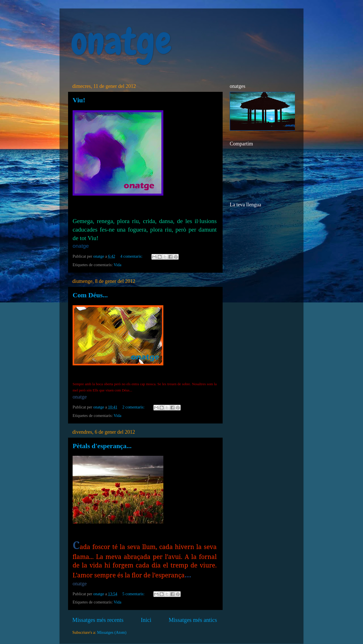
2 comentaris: (134, 407)
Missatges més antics (193, 620)
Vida (118, 265)
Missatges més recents (98, 620)
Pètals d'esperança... (102, 446)
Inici (146, 620)
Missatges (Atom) (112, 632)
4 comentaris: (132, 256)
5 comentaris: (134, 594)
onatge (121, 41)
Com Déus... (90, 295)
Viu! (79, 100)
